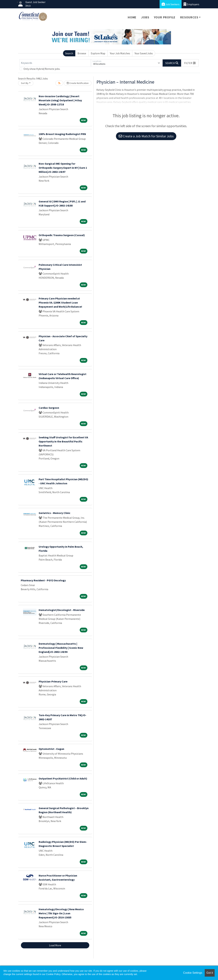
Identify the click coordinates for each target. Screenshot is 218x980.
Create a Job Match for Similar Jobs (146, 136)
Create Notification (78, 83)
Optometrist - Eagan (51, 749)
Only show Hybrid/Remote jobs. (42, 69)
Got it (210, 973)
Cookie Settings (193, 973)
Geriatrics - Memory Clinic (54, 513)
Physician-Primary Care (53, 681)
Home (132, 17)
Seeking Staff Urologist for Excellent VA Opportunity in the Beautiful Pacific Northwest (63, 441)
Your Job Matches (120, 53)
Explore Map (98, 53)
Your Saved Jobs (144, 53)
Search (69, 53)
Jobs (145, 17)
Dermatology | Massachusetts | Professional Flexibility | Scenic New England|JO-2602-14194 (61, 648)
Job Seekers (171, 4)
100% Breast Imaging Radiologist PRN (62, 134)
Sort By (25, 83)
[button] (190, 63)
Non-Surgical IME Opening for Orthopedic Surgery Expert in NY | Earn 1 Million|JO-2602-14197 (63, 168)
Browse (82, 53)
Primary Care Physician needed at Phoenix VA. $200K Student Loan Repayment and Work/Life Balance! (60, 302)
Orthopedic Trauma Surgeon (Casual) (62, 235)
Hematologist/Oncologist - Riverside (62, 610)
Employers (191, 4)
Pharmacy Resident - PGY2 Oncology (43, 580)
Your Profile (165, 17)
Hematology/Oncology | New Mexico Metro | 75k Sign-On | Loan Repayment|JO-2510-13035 (61, 913)
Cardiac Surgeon (49, 408)
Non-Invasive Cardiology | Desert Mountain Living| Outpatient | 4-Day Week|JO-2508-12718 (60, 100)
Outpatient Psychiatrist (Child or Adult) (63, 778)
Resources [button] (189, 17)
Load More (55, 945)
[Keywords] (55, 63)
